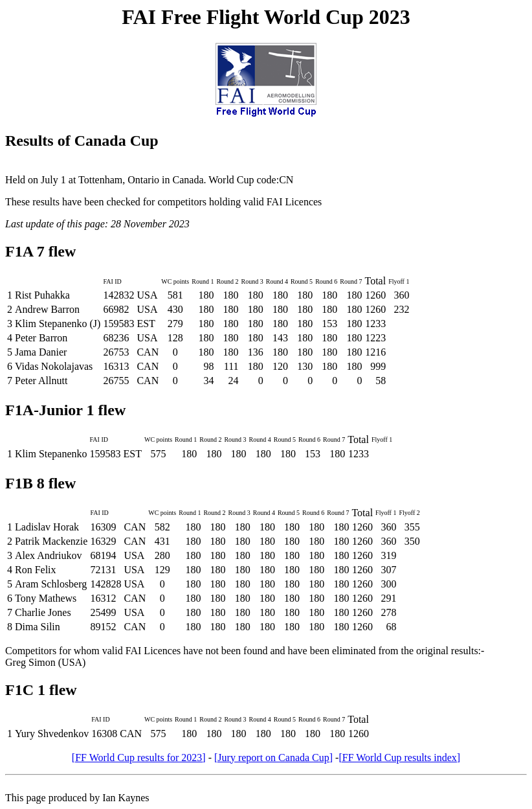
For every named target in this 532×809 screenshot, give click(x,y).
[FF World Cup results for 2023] (139, 758)
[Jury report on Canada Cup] (273, 758)
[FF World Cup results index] (399, 758)
